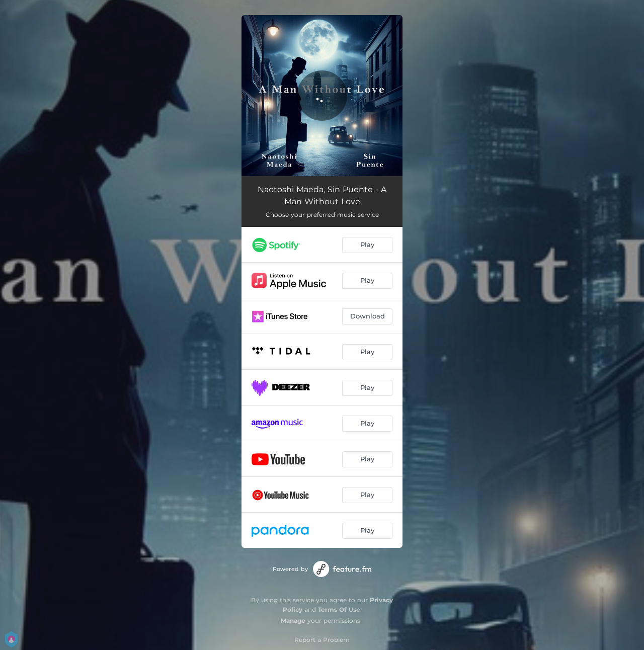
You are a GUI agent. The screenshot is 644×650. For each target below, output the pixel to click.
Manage (293, 621)
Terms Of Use (339, 610)
